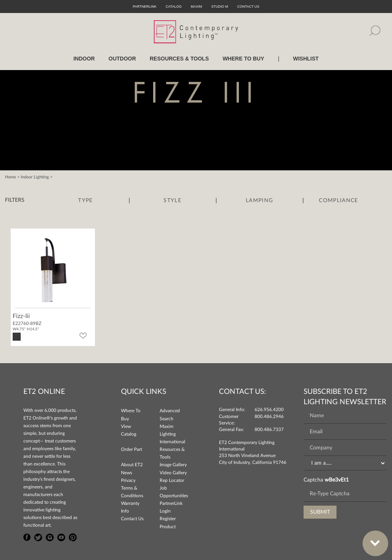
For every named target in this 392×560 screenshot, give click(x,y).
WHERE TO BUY (243, 59)
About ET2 (132, 465)
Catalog (174, 7)
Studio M (220, 7)
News (127, 473)
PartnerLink (145, 7)
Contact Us (132, 519)
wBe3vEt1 (337, 480)
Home (11, 177)
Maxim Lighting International (172, 434)
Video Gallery (173, 473)
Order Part (131, 449)
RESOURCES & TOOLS (179, 59)
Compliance (338, 201)
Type (85, 201)
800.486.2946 (269, 416)
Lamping (259, 201)
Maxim (196, 7)
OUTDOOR (122, 59)
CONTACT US (248, 7)
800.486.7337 (269, 429)
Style (172, 201)
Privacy (128, 480)
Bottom (371, 539)
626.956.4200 (269, 410)
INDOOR (84, 59)
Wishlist (306, 59)
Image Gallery (173, 465)
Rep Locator (172, 480)
